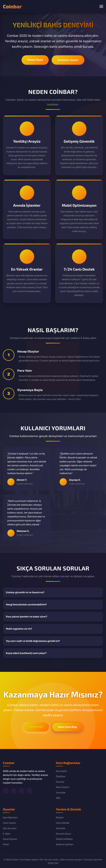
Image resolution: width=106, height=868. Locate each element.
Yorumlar (61, 793)
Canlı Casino (9, 823)
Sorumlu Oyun (64, 834)
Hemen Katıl (36, 727)
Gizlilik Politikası (64, 839)
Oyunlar (60, 782)
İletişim (60, 818)
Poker (6, 844)
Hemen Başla (35, 60)
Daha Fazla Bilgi (68, 727)
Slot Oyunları (10, 828)
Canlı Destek (63, 823)
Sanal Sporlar (10, 839)
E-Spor (7, 834)
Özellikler (61, 776)
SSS (58, 798)
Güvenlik (60, 828)
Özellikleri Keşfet (68, 60)
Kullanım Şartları (65, 844)
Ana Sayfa (61, 771)
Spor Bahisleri (10, 818)
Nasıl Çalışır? (63, 787)
